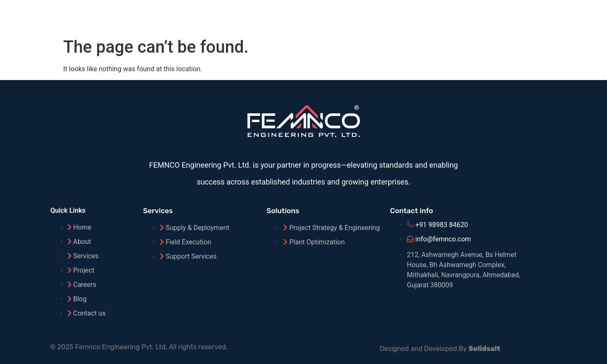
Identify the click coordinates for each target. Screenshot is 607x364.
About (294, 16)
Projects (448, 16)
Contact (588, 16)
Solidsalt (485, 349)
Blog (493, 16)
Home (251, 16)
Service (397, 16)
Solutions (344, 16)
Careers (537, 16)
